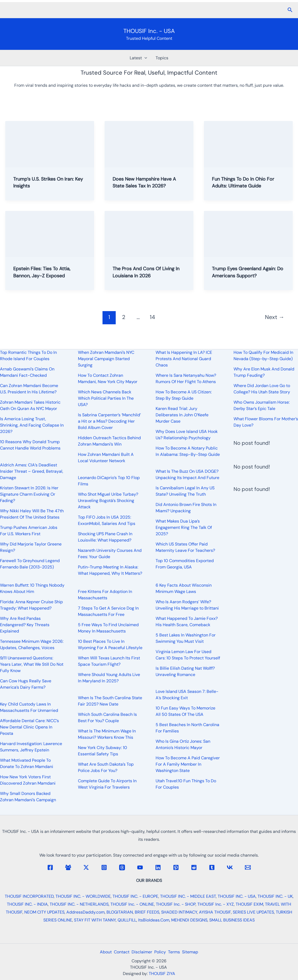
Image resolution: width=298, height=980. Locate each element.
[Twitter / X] (86, 867)
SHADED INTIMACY (179, 912)
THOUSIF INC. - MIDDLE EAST (188, 896)
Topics (162, 58)
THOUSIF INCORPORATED (29, 896)
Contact (118, 952)
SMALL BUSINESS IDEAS (232, 920)
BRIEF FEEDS (147, 912)
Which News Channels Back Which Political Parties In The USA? (106, 398)
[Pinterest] (176, 867)
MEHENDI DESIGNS (189, 920)
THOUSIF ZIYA (162, 974)
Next (275, 317)
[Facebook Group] (68, 867)
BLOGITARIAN (120, 912)
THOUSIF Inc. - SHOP (176, 904)
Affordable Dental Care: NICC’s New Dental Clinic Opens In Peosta (29, 727)
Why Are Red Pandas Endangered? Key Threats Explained (25, 625)
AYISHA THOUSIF (215, 912)
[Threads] (122, 867)
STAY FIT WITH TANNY (95, 920)
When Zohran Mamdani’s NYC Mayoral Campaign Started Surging (106, 359)
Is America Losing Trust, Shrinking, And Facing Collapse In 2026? (32, 425)
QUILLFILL (127, 920)
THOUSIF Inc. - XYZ (216, 904)
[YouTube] (140, 867)
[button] (290, 10)
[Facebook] (50, 867)
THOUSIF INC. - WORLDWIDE (83, 896)
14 (152, 317)
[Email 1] (248, 867)
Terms (177, 952)
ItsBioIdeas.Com (154, 920)
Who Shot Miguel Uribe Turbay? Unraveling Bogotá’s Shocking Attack (108, 501)
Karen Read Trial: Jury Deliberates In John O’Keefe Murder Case (182, 415)
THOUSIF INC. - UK (275, 896)
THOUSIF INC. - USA (237, 896)
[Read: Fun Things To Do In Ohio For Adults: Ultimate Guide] (248, 144)
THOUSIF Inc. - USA (149, 31)
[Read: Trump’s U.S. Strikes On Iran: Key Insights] (50, 144)
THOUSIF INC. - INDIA (27, 904)
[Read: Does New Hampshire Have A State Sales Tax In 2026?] (149, 144)
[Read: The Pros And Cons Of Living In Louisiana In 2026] (149, 233)
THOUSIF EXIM (249, 904)
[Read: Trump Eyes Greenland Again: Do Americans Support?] (248, 233)
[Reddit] (194, 867)
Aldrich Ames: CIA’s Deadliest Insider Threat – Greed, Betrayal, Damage (32, 471)
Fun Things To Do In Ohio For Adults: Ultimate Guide (246, 182)
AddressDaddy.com (85, 912)
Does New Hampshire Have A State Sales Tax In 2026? (148, 182)
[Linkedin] (158, 867)
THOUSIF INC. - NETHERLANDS (79, 904)
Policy (161, 952)
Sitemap (195, 952)
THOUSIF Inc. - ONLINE (132, 904)
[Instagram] (104, 867)
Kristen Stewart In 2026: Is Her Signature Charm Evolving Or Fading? (29, 494)
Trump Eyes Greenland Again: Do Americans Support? (247, 272)
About (101, 952)
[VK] (230, 867)
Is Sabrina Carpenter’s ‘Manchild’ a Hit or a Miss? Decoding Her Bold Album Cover (109, 421)
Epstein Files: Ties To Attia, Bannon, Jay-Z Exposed (45, 272)
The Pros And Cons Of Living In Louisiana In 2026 (147, 272)
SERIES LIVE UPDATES (253, 912)
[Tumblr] (212, 867)
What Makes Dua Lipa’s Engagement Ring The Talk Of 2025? (184, 527)
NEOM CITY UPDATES (44, 912)
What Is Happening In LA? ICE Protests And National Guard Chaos (184, 359)
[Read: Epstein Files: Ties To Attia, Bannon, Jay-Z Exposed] (50, 233)
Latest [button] (138, 58)
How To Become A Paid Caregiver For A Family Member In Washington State (188, 764)
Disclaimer (141, 952)
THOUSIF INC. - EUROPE (135, 896)
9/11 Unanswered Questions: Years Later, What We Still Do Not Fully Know (32, 664)
